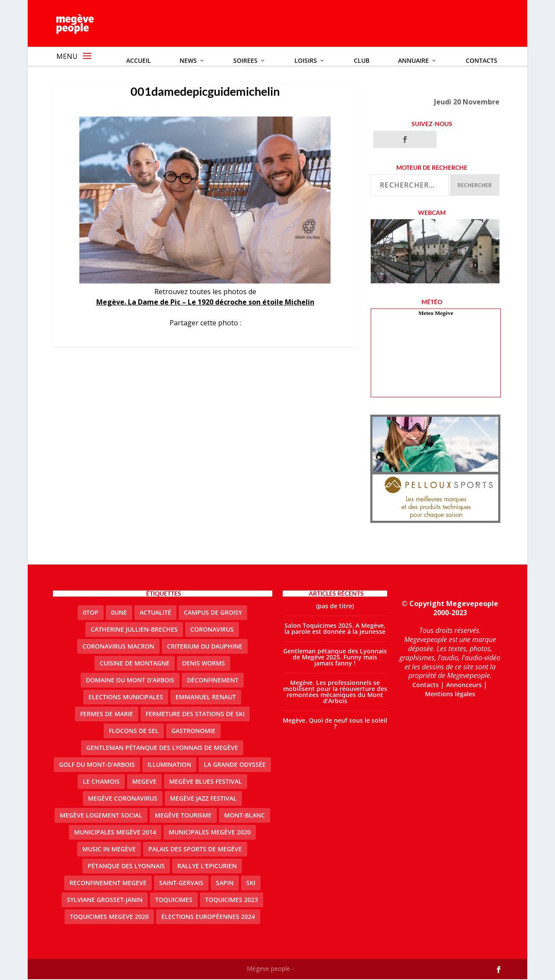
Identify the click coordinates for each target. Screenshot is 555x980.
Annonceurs (464, 686)
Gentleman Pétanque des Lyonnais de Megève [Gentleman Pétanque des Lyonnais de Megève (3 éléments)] (162, 748)
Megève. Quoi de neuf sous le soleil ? (335, 724)
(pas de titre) (335, 607)
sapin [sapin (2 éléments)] (225, 884)
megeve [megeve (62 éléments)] (144, 782)
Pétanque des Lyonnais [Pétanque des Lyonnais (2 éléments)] (126, 867)
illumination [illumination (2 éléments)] (169, 765)
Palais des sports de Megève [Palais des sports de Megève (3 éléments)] (195, 850)
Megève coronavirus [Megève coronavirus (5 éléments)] (123, 799)
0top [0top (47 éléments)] (91, 613)
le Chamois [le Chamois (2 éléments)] (101, 782)
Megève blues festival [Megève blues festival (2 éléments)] (206, 782)
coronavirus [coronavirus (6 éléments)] (212, 630)
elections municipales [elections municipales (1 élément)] (126, 698)
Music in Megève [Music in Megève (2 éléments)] (109, 850)
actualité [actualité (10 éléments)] (155, 613)
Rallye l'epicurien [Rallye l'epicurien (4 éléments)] (207, 867)
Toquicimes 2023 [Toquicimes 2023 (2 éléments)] (232, 900)
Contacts (426, 686)
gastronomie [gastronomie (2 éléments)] (193, 732)
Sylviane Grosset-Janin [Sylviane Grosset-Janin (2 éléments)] (105, 900)
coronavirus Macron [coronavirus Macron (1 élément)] (118, 647)
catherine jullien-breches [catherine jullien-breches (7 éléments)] (134, 630)
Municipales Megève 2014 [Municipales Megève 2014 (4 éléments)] (115, 833)
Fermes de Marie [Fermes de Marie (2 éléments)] (107, 715)
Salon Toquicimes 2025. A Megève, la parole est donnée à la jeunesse (335, 629)
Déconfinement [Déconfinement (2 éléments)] (213, 681)
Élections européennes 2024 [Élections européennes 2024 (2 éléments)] (208, 917)
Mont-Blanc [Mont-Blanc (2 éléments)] (245, 816)
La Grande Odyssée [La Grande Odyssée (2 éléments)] (235, 765)
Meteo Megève (436, 314)
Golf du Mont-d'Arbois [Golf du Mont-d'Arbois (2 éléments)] (97, 765)
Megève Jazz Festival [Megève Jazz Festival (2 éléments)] (203, 799)
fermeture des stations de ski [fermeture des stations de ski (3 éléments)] (195, 715)
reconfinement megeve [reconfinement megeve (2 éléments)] (108, 884)
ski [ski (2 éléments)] (251, 884)
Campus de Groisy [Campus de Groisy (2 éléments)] (213, 613)
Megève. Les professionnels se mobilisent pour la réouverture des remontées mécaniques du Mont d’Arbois (335, 693)
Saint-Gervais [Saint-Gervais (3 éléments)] (181, 884)
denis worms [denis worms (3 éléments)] (204, 664)
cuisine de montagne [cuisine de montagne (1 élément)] (135, 664)
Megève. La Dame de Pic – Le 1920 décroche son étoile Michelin (205, 302)
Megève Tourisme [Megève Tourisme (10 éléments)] (183, 816)
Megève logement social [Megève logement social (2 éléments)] (101, 816)
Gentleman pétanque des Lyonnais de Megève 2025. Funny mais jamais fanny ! (335, 658)
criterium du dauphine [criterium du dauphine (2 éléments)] (205, 647)
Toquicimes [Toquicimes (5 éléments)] (174, 900)
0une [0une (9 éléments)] (119, 613)
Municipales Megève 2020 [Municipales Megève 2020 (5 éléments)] (210, 833)
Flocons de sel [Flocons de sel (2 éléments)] (134, 732)
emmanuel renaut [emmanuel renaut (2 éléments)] (206, 698)
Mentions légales (450, 694)
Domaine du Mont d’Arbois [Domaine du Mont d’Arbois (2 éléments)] (130, 681)
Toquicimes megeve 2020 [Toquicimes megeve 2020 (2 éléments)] (109, 917)
